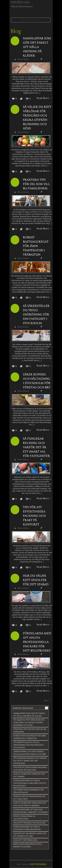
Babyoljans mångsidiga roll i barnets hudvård (28, 845)
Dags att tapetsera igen (25, 840)
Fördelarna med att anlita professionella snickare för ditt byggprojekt (37, 642)
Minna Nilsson (23, 59)
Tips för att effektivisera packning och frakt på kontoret (34, 516)
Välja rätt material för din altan (29, 823)
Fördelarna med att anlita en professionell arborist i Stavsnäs (30, 811)
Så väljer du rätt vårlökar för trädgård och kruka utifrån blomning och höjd (37, 118)
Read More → (44, 98)
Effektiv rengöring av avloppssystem (24, 817)
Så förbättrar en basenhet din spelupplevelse (29, 791)
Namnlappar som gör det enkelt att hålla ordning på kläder (37, 47)
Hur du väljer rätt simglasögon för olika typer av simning (30, 804)
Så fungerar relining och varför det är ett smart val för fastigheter (36, 447)
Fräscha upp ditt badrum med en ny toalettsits (29, 798)
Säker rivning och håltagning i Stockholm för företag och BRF (37, 381)
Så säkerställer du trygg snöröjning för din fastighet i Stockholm (36, 315)
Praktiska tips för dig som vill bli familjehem (36, 184)
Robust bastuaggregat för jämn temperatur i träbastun (36, 246)
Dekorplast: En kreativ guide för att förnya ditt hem (30, 835)
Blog (16, 31)
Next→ (47, 701)
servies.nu (20, 2)
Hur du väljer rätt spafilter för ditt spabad (36, 580)
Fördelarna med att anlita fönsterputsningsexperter (27, 828)
